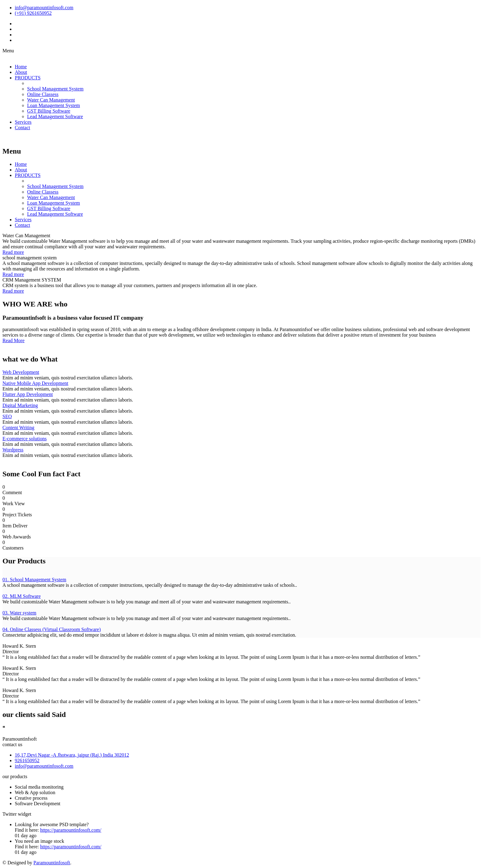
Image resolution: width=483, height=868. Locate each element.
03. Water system (19, 613)
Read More (14, 340)
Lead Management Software (55, 116)
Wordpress (13, 450)
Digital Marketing (20, 405)
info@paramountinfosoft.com (44, 766)
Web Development (21, 372)
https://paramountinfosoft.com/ (71, 830)
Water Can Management (51, 100)
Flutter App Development (28, 394)
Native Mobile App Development (35, 383)
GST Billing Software (49, 111)
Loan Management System (54, 105)
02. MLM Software (22, 596)
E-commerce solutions (25, 439)
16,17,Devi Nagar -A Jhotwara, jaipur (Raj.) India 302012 (72, 755)
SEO (7, 416)
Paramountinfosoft (52, 863)
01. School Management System (34, 580)
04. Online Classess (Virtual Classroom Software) (52, 629)
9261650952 (27, 760)
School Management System (55, 89)
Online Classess (43, 94)
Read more (13, 252)
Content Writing (18, 428)
